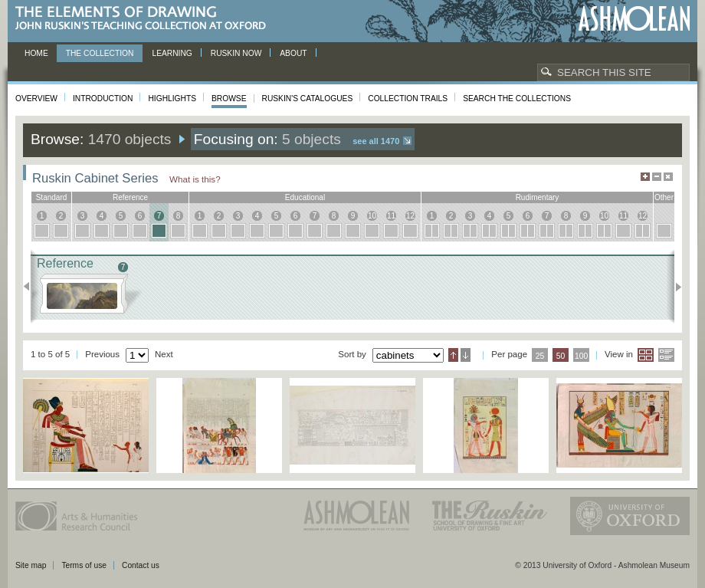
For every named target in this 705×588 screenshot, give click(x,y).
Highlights (172, 99)
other (664, 197)
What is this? (195, 179)
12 (410, 216)
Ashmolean (634, 19)
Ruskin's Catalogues (308, 99)
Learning (172, 53)
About (293, 53)
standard (52, 197)
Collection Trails (408, 99)
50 (561, 356)
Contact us (141, 565)
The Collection (100, 53)
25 (540, 356)
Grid (646, 355)
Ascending (453, 355)
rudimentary (538, 197)
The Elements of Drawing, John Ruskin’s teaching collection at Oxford (145, 19)
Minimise (657, 177)
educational (305, 197)
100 (581, 356)
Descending (466, 355)
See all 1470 (376, 141)
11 (391, 216)
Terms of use (84, 565)
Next (674, 287)
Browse (229, 99)
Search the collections (517, 99)
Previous (31, 287)
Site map (31, 565)
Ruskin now (236, 53)
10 (372, 216)
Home (36, 53)
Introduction (103, 99)
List (666, 355)
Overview (36, 99)
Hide (668, 177)
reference (130, 197)
